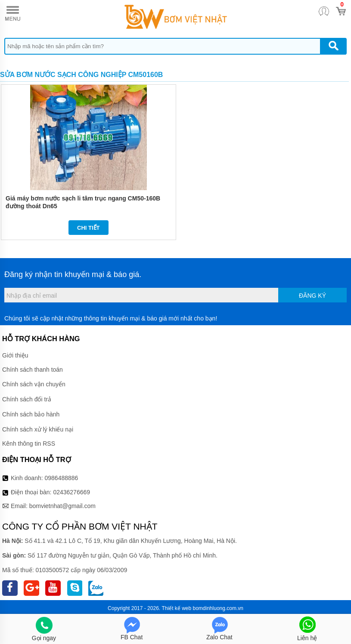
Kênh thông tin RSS (29, 444)
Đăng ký (312, 296)
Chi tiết (89, 228)
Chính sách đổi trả (27, 399)
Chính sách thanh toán (33, 370)
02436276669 (71, 492)
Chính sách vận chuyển (34, 384)
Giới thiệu (15, 355)
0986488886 (62, 478)
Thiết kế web (176, 608)
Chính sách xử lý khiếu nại (38, 429)
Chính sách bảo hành (31, 414)
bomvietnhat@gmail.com (62, 506)
